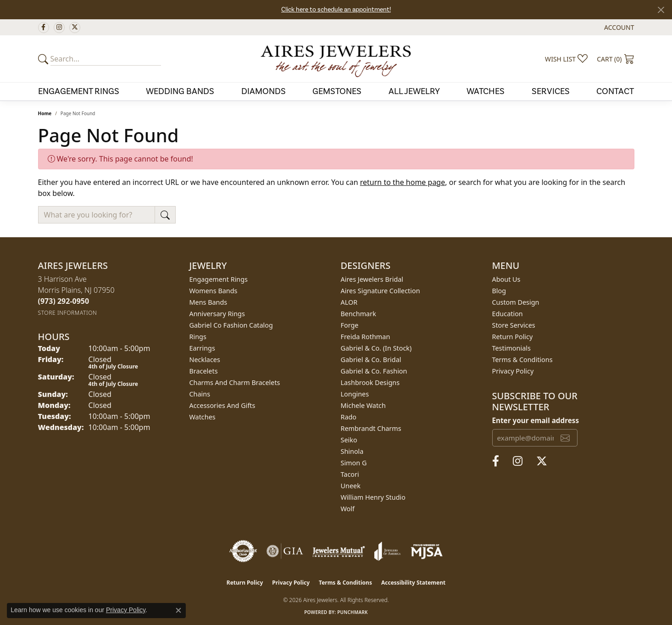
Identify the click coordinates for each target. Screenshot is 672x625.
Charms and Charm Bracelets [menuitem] (235, 382)
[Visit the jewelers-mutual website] (339, 551)
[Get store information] (68, 313)
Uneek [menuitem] (351, 486)
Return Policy (513, 337)
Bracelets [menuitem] (204, 371)
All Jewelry (414, 91)
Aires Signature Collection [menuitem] (380, 291)
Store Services (514, 325)
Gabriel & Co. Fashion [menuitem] (374, 371)
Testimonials (511, 348)
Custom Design (516, 302)
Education (508, 314)
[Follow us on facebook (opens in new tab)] (44, 28)
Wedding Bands (180, 91)
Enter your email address (536, 420)
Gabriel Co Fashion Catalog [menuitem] (231, 325)
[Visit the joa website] (388, 551)
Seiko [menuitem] (349, 440)
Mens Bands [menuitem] (208, 302)
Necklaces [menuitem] (205, 360)
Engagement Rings (79, 91)
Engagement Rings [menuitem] (219, 279)
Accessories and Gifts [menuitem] (222, 405)
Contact (615, 91)
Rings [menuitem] (198, 337)
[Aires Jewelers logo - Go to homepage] (336, 59)
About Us (506, 279)
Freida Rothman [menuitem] (366, 337)
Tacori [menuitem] (350, 474)
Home (45, 113)
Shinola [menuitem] (352, 451)
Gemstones (337, 91)
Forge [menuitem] (350, 325)
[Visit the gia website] (285, 551)
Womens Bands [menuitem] (214, 291)
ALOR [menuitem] (349, 302)
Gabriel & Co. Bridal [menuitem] (371, 360)
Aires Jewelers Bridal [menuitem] (372, 279)
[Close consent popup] (178, 610)
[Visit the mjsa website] (427, 551)
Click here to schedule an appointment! (336, 10)
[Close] (661, 10)
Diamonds (264, 91)
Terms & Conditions (522, 360)
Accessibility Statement (413, 583)
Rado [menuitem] (349, 417)
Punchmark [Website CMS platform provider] (353, 612)
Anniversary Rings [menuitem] (217, 314)
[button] (618, 27)
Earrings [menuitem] (202, 348)
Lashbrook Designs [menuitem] (370, 382)
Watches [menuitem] (203, 417)
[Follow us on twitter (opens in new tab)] (75, 28)
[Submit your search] (44, 59)
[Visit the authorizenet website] (243, 551)
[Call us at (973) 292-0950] (64, 301)
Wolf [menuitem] (348, 509)
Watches (486, 91)
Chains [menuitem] (200, 394)
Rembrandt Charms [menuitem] (371, 428)
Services (551, 91)
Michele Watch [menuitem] (363, 405)
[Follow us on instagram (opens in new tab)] (59, 28)
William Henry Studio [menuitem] (373, 497)
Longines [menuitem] (355, 394)
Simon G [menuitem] (354, 463)
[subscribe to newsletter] (565, 438)
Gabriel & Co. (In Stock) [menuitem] (376, 348)
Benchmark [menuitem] (358, 314)
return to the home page (403, 182)
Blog (499, 291)
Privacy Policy (513, 371)
